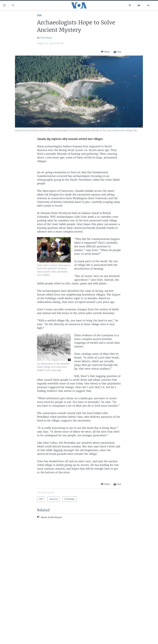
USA (39, 16)
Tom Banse (46, 38)
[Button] (105, 52)
